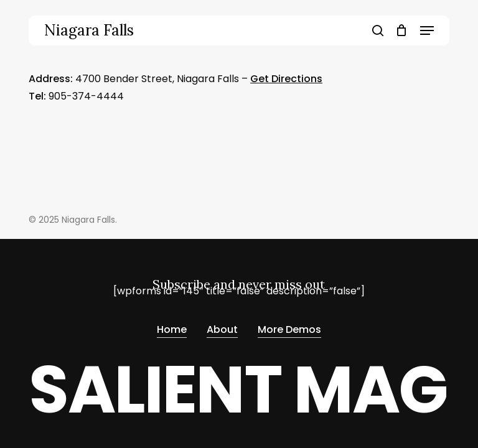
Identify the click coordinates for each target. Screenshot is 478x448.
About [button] (222, 329)
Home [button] (172, 329)
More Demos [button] (289, 329)
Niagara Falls (89, 30)
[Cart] (402, 30)
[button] (427, 30)
